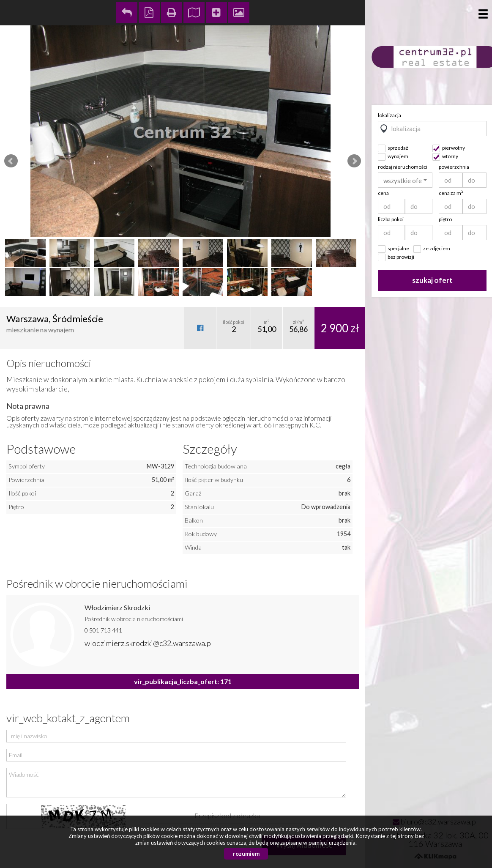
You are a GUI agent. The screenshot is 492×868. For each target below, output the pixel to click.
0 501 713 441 (103, 630)
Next (354, 161)
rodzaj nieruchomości (403, 167)
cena (383, 193)
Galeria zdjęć (239, 13)
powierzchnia (454, 167)
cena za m (451, 193)
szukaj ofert (432, 280)
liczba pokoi (391, 219)
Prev (11, 161)
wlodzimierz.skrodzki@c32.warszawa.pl (149, 643)
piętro (445, 219)
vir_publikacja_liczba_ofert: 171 (183, 681)
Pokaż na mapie (194, 13)
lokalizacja (389, 115)
